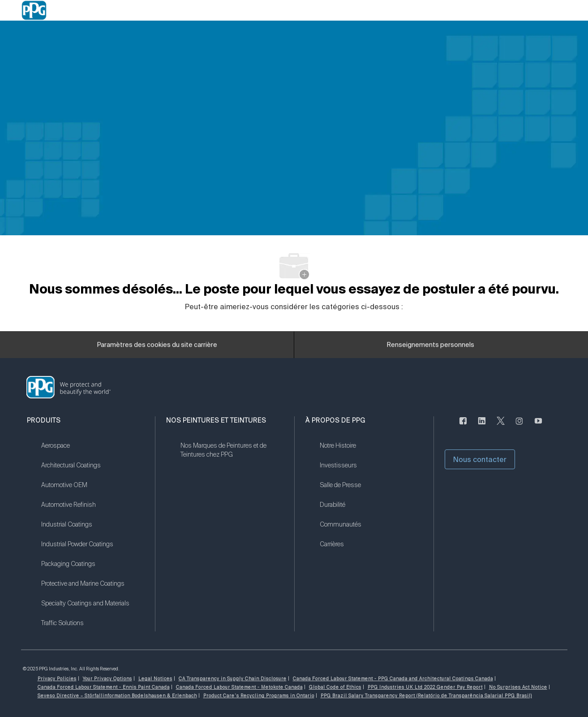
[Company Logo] (34, 10)
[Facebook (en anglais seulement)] (463, 426)
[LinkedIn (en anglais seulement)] (482, 426)
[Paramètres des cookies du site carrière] (157, 348)
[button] (480, 459)
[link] (92, 451)
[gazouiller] (501, 426)
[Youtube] (538, 426)
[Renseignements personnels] (431, 348)
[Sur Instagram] (519, 426)
